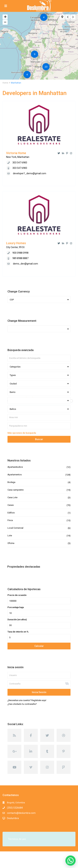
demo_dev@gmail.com (25, 264)
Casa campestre (15, 490)
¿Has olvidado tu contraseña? (22, 704)
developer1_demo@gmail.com (30, 173)
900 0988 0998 (20, 253)
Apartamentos (15, 475)
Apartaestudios (15, 467)
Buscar (39, 439)
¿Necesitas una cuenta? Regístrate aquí (27, 700)
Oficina (11, 543)
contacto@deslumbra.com (21, 813)
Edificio (11, 513)
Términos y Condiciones (14, 864)
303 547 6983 (20, 163)
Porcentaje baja (16, 607)
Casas (11, 505)
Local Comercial (15, 528)
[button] (71, 861)
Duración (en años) (17, 620)
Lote (10, 536)
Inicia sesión (39, 692)
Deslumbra (13, 818)
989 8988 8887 (20, 258)
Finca (10, 520)
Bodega (11, 482)
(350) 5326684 (15, 808)
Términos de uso (17, 839)
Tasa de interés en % (18, 632)
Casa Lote (12, 497)
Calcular (39, 646)
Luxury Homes (16, 243)
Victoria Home (16, 153)
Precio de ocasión (17, 595)
